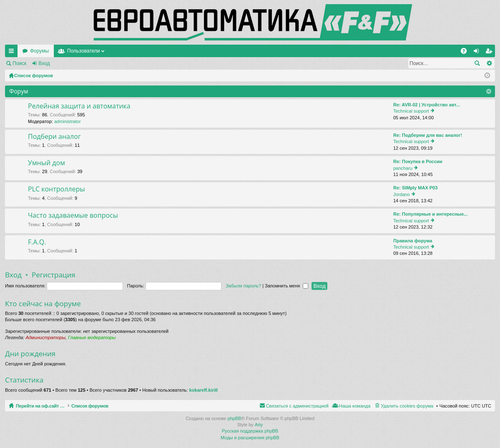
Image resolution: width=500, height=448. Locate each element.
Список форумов (109, 406)
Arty (259, 425)
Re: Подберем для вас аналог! (428, 135)
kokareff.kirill (204, 390)
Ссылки (13, 53)
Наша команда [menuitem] (355, 406)
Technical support (411, 111)
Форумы (120, 51)
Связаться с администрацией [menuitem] (297, 406)
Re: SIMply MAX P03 (415, 188)
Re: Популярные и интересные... (430, 214)
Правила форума (413, 241)
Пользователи (164, 51)
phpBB (235, 418)
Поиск (19, 63)
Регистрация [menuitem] (490, 53)
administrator (68, 121)
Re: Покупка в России (418, 161)
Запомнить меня (286, 286)
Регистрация (77, 63)
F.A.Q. (37, 242)
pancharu (403, 168)
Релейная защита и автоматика (79, 106)
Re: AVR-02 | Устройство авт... (427, 105)
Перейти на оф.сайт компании (58, 51)
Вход (44, 63)
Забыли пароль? (243, 286)
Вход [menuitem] (478, 53)
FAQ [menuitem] (466, 53)
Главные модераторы (92, 337)
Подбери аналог (54, 137)
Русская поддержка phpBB (250, 431)
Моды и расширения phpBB (250, 438)
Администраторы (45, 337)
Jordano (402, 194)
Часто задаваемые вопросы (73, 216)
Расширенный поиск (489, 63)
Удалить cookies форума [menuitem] (407, 406)
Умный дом (46, 163)
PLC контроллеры (57, 189)
